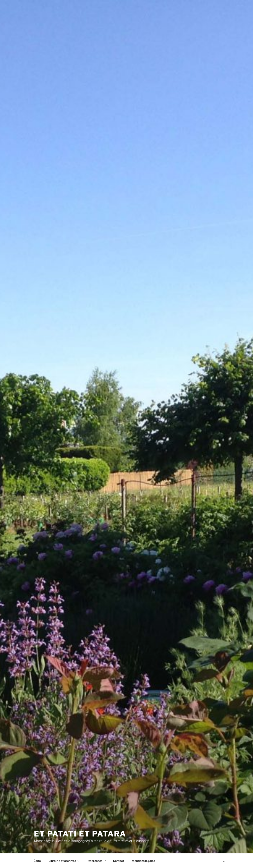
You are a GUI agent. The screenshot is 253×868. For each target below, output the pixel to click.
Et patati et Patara (80, 834)
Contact (119, 861)
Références (96, 861)
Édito (37, 861)
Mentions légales (143, 861)
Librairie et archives (64, 861)
